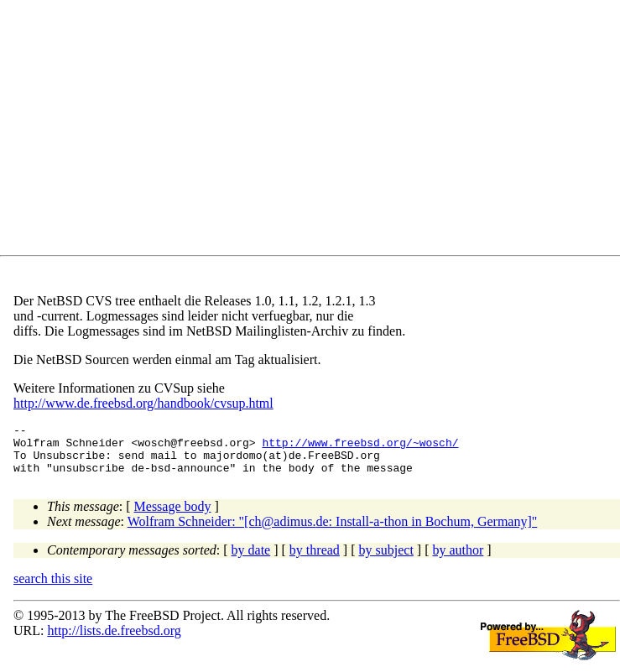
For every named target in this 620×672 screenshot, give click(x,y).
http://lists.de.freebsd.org (114, 641)
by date (251, 560)
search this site (53, 589)
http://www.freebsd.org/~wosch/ (360, 447)
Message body (173, 516)
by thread (315, 560)
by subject (386, 560)
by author (458, 560)
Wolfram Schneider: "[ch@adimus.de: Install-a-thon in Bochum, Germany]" (333, 531)
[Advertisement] (317, 131)
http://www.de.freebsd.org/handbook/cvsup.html (143, 403)
